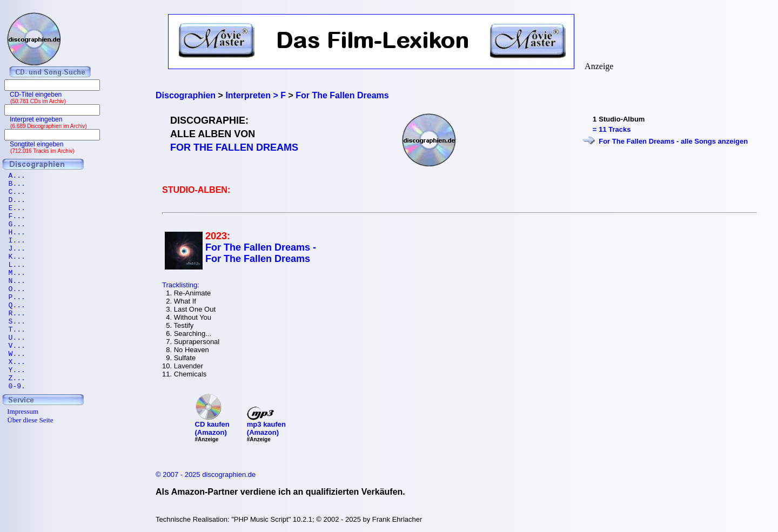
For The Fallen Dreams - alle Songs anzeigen (673, 141)
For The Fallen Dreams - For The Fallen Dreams (261, 253)
